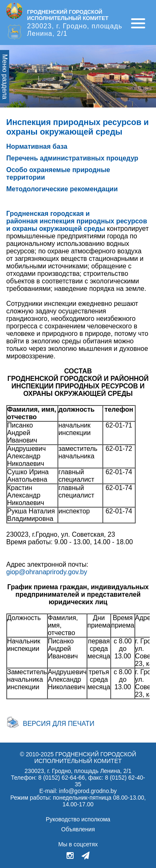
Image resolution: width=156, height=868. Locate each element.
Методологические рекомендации (62, 189)
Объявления (78, 829)
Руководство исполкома (78, 819)
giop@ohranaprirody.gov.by (47, 572)
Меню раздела (5, 77)
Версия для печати (59, 724)
